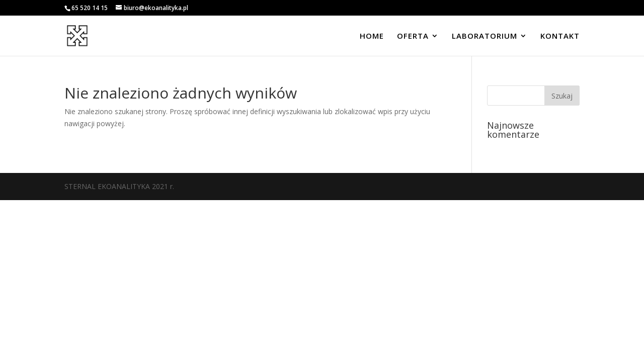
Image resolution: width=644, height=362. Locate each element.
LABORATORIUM (485, 36)
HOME (372, 36)
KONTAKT (560, 36)
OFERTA (413, 36)
